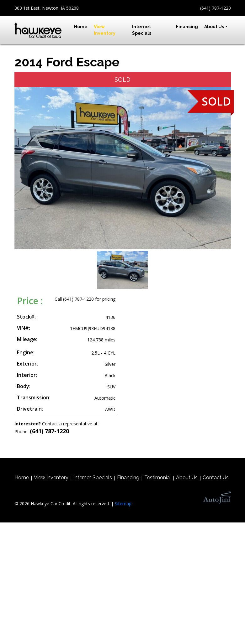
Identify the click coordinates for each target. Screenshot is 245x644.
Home (22, 478)
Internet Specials (93, 478)
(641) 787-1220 (216, 8)
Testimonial (158, 478)
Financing (128, 478)
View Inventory (51, 478)
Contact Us (216, 478)
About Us (187, 478)
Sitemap (123, 504)
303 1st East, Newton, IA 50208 (47, 8)
